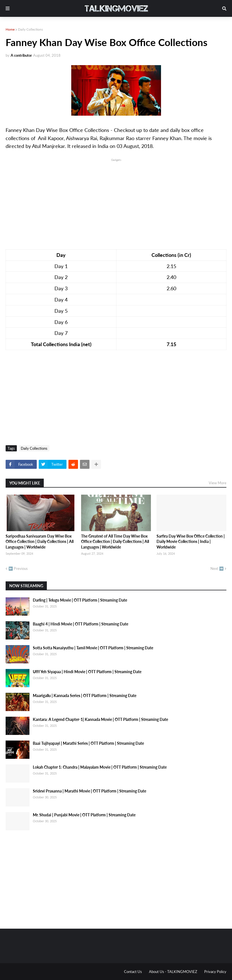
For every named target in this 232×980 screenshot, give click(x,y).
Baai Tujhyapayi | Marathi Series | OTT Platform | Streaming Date (88, 743)
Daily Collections (30, 29)
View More (218, 483)
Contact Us (133, 972)
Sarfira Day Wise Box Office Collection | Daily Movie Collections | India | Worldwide (191, 542)
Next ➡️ (217, 568)
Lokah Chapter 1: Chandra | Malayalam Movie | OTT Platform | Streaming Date (100, 767)
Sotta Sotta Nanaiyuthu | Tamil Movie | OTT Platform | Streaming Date (93, 648)
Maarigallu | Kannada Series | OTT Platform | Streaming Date (85, 695)
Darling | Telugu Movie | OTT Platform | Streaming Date (80, 600)
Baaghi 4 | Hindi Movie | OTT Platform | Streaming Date (81, 624)
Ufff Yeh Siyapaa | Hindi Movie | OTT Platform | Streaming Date (87, 672)
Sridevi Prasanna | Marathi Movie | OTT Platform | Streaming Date (89, 791)
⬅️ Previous (18, 568)
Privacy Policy (215, 972)
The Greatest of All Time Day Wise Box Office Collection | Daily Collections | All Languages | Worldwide (115, 542)
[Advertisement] (116, 202)
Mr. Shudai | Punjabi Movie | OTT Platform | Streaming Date (84, 815)
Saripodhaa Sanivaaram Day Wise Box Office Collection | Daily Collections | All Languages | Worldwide (40, 542)
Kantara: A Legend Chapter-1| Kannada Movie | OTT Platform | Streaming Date (100, 719)
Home (10, 29)
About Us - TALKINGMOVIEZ (173, 972)
